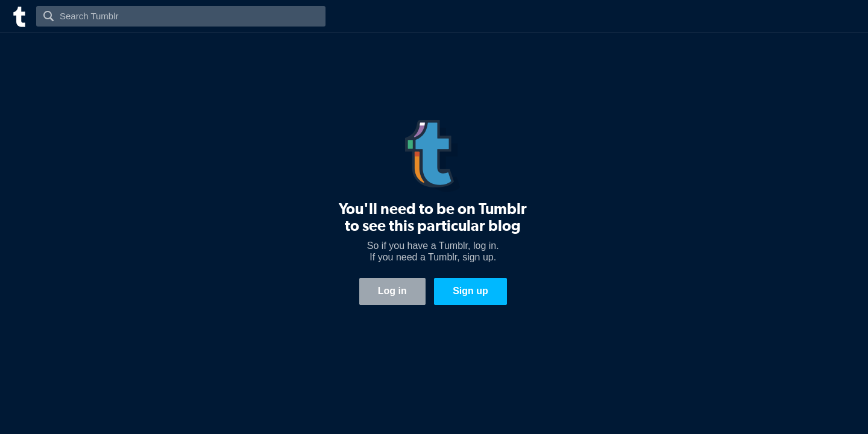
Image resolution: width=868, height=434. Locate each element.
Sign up (470, 291)
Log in (392, 291)
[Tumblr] (18, 15)
